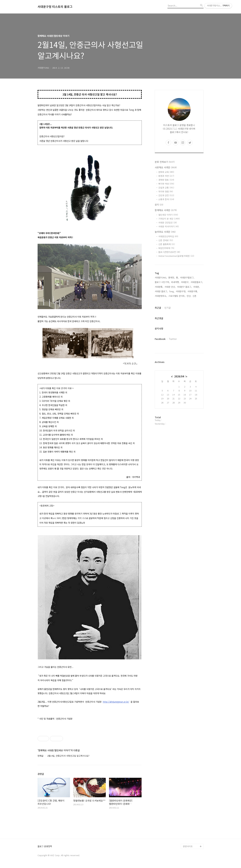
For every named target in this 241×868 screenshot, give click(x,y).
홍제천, (172, 277)
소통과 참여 (166, 199)
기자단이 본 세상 (169, 219)
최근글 (158, 308)
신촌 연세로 (166, 240)
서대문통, (159, 287)
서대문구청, (181, 291)
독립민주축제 (166, 248)
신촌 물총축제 (167, 244)
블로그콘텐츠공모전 (169, 252)
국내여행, (175, 282)
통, (177, 277)
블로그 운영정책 (45, 846)
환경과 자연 (166, 176)
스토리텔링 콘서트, (177, 296)
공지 (159, 205)
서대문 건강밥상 (168, 223)
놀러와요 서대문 (165, 232)
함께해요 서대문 (166, 210)
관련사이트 (188, 846)
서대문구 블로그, (184, 287)
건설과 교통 (166, 188)
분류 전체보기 (165, 162)
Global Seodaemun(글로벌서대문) (176, 256)
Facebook (160, 339)
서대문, (196, 287)
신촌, (195, 296)
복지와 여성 (166, 184)
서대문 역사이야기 (169, 226)
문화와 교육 (166, 172)
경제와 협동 (166, 180)
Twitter (173, 339)
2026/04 (179, 376)
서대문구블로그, (187, 277)
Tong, (172, 291)
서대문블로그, (197, 282)
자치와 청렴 (166, 191)
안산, (189, 296)
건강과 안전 (166, 195)
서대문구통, (193, 291)
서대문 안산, (170, 287)
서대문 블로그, (161, 291)
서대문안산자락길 (168, 236)
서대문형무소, (161, 296)
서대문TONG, (161, 277)
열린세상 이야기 (168, 215)
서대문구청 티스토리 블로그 (55, 7)
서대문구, (185, 282)
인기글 (168, 308)
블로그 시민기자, (162, 282)
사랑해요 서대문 (166, 167)
